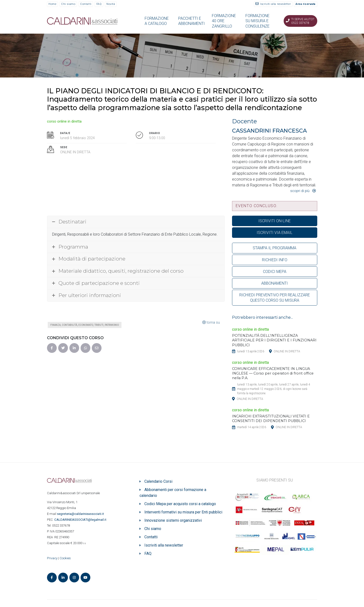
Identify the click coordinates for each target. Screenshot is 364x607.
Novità (111, 4)
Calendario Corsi (158, 481)
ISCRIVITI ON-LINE (275, 221)
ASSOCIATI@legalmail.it (81, 520)
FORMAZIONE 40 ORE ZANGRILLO (224, 21)
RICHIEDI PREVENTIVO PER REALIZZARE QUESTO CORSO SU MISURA (275, 298)
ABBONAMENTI (275, 283)
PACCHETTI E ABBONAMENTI (191, 21)
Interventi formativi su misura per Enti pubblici (183, 512)
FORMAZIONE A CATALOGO (157, 21)
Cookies (65, 558)
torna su (211, 323)
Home (52, 4)
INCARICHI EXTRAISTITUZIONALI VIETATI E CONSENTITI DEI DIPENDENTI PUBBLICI (271, 419)
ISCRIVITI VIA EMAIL (275, 233)
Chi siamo (68, 4)
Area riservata (306, 4)
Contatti (86, 4)
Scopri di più (300, 191)
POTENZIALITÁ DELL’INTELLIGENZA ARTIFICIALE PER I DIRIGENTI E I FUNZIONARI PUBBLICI (274, 340)
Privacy (52, 558)
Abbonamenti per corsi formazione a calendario (173, 493)
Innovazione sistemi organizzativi (173, 520)
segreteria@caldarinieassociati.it (81, 514)
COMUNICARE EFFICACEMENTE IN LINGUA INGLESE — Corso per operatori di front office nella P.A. (273, 373)
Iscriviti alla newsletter (275, 4)
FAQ (99, 4)
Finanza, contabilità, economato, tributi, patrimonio (85, 325)
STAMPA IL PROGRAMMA (275, 248)
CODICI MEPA (275, 272)
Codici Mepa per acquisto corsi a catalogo (180, 504)
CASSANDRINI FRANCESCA (269, 131)
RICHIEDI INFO (275, 260)
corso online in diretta (64, 121)
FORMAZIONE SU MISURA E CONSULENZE (257, 21)
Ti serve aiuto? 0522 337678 (303, 21)
